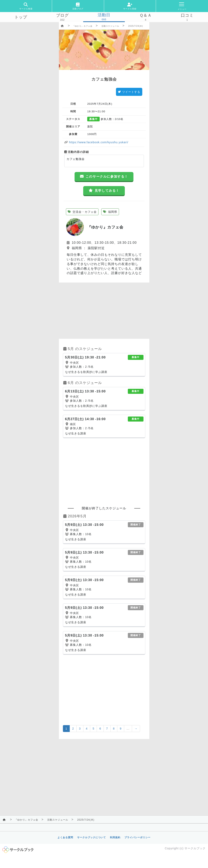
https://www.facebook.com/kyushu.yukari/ (98, 142)
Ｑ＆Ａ (146, 15)
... (128, 729)
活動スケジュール (110, 26)
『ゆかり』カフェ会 (82, 26)
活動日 (104, 15)
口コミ (187, 15)
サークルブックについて (92, 837)
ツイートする (129, 92)
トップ (21, 17)
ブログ (62, 15)
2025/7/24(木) (136, 26)
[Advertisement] (104, 311)
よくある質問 (65, 837)
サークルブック (195, 848)
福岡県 (110, 212)
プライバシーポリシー (137, 837)
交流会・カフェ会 (82, 212)
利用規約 (115, 837)
